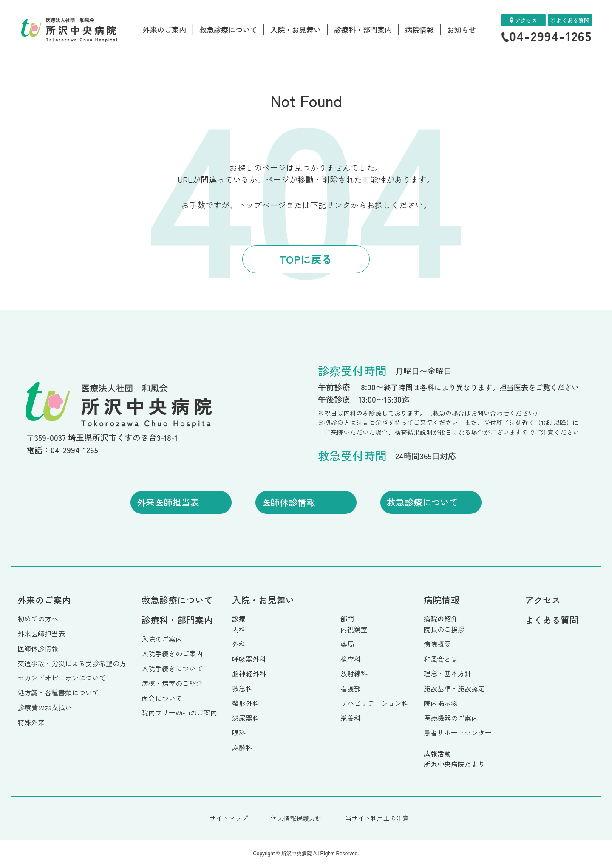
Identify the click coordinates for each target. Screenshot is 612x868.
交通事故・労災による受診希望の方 (72, 663)
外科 (239, 644)
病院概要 (437, 644)
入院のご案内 (162, 639)
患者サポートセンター (458, 733)
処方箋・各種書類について (58, 693)
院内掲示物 (441, 703)
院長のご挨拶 (444, 629)
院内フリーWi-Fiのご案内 (179, 713)
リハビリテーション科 (374, 703)
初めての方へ (38, 619)
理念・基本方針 (448, 674)
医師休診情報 (38, 648)
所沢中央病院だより (454, 764)
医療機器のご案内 (451, 718)
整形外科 (246, 703)
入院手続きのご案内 (172, 654)
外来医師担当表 (41, 634)
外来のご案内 (164, 30)
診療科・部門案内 (363, 30)
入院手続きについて (172, 668)
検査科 (351, 659)
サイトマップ (229, 818)
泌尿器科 (246, 718)
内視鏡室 (354, 629)
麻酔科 (242, 747)
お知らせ (462, 30)
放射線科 (354, 674)
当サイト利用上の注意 (377, 818)
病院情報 (419, 30)
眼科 (239, 733)
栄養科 (351, 718)
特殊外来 (31, 722)
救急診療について (228, 30)
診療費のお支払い (45, 708)
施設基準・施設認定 (454, 688)
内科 (239, 629)
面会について (162, 698)
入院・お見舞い (296, 30)
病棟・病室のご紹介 (172, 683)
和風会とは (441, 659)
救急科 (242, 688)
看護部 (351, 688)
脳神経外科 (249, 674)
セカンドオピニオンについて (62, 678)
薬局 (347, 644)
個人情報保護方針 (296, 818)
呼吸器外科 (249, 659)
